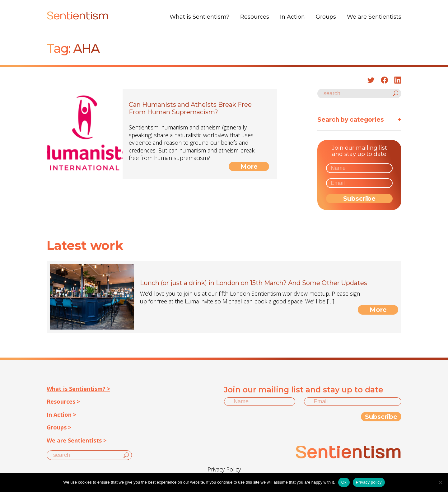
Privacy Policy (224, 469)
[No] (440, 482)
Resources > (63, 401)
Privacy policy (369, 482)
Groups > (59, 427)
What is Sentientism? (199, 17)
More (249, 166)
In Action (292, 17)
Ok (344, 482)
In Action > (61, 415)
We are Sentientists (374, 17)
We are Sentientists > (77, 440)
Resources (255, 17)
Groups (326, 17)
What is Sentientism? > (78, 389)
